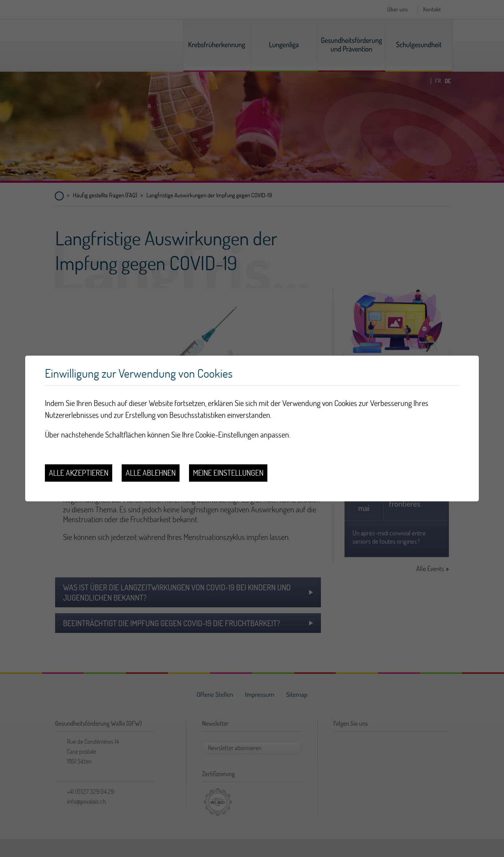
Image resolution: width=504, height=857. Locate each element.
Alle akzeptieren (79, 473)
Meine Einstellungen (228, 473)
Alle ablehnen (151, 473)
